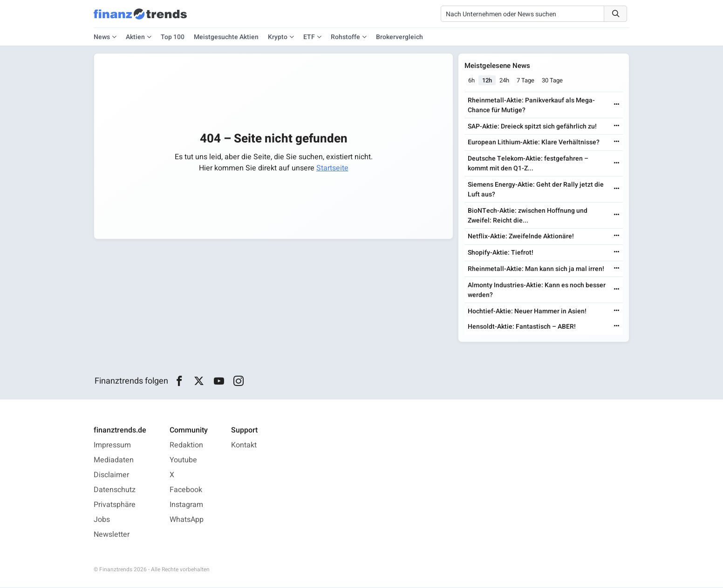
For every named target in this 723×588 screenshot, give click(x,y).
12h (488, 81)
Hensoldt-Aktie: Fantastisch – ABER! (523, 327)
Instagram (186, 505)
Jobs (102, 520)
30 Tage (554, 81)
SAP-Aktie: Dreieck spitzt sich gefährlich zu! (533, 126)
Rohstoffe (345, 37)
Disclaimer (111, 475)
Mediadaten (114, 460)
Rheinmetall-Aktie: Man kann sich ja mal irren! (537, 269)
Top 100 (173, 37)
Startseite (332, 168)
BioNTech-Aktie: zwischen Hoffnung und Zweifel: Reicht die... (529, 216)
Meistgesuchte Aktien (226, 37)
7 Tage (527, 81)
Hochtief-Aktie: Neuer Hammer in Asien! (528, 311)
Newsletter (112, 535)
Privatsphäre (115, 505)
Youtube (183, 460)
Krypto (278, 37)
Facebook (186, 490)
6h (473, 81)
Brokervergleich (399, 37)
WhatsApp (187, 520)
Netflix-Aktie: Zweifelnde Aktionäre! (522, 237)
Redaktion (186, 446)
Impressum (112, 446)
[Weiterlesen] (616, 105)
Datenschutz (115, 490)
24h (506, 81)
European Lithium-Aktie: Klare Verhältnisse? (535, 143)
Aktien (135, 37)
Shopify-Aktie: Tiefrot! (501, 253)
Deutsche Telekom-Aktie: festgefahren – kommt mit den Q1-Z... (529, 164)
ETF (309, 37)
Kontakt (244, 446)
